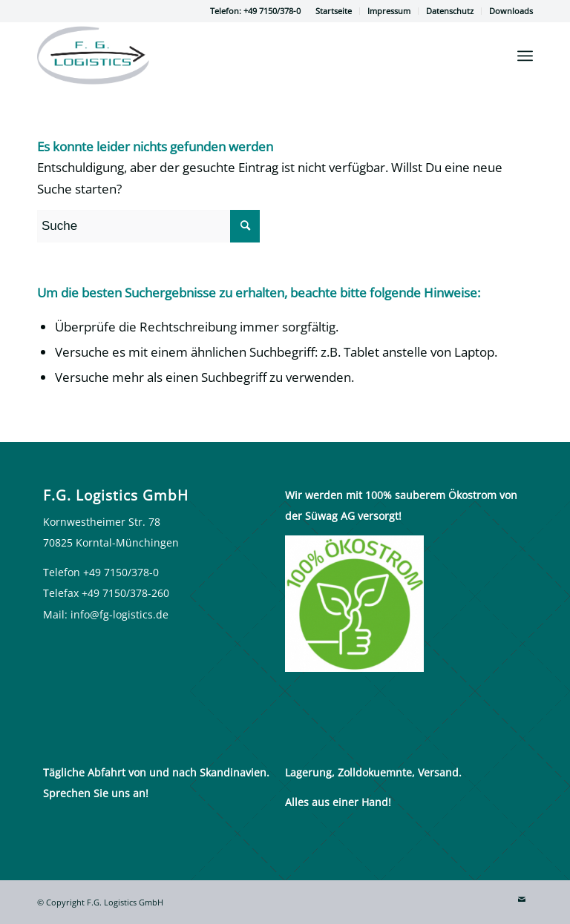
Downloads (511, 11)
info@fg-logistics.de (119, 614)
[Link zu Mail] (522, 900)
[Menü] (525, 56)
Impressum (389, 11)
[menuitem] (334, 11)
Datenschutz (450, 11)
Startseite (334, 11)
